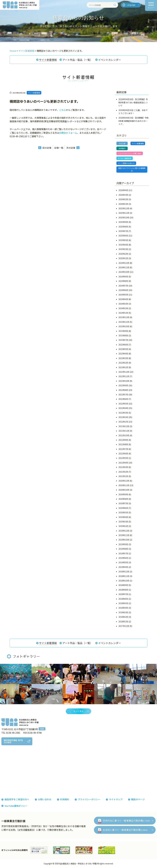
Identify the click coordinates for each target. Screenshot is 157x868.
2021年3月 (123, 467)
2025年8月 (123, 227)
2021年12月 (124, 426)
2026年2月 (123, 199)
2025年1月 (123, 258)
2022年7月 (123, 394)
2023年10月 (124, 326)
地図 (42, 729)
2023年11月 (124, 322)
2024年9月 (123, 276)
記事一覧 (59, 148)
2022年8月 (123, 390)
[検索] (115, 5)
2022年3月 (123, 413)
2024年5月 (123, 295)
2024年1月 (123, 313)
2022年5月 (123, 404)
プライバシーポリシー (89, 799)
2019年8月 (123, 549)
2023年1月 (123, 367)
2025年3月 (123, 249)
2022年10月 (124, 381)
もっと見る (78, 711)
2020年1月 (123, 526)
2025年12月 (124, 208)
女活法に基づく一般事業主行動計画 (125, 830)
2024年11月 (124, 267)
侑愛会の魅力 (70, 761)
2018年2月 (123, 617)
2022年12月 (124, 372)
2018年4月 (123, 608)
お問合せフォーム (68, 133)
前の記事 (47, 148)
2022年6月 (123, 399)
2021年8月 (123, 444)
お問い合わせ (45, 799)
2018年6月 (123, 599)
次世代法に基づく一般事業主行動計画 (126, 820)
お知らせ (114, 761)
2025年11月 (124, 213)
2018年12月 (124, 571)
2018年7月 (123, 594)
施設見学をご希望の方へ (17, 799)
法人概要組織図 (11, 765)
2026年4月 (123, 190)
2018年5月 (123, 603)
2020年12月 (124, 481)
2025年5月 (123, 240)
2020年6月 (123, 508)
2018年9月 (123, 585)
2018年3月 (123, 612)
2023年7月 (123, 340)
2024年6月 (123, 290)
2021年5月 (123, 458)
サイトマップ (116, 799)
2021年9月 (123, 440)
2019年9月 (123, 544)
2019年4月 (123, 567)
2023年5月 (123, 349)
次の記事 (71, 148)
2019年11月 (124, 535)
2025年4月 (123, 245)
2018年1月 (123, 622)
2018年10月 (124, 581)
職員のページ (138, 799)
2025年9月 (123, 222)
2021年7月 (123, 449)
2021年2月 (123, 472)
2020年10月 (124, 490)
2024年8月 (123, 281)
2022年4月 (123, 408)
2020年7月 (123, 503)
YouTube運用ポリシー (16, 806)
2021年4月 (123, 463)
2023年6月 (123, 345)
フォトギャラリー (97, 761)
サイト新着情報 (48, 60)
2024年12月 (124, 263)
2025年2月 (123, 254)
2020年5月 (123, 512)
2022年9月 (123, 385)
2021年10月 (124, 435)
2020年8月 (123, 499)
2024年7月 (123, 286)
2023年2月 (123, 363)
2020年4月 (123, 517)
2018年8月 (123, 590)
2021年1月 (123, 476)
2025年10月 (124, 217)
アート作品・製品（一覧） (77, 60)
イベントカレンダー (110, 60)
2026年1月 (123, 204)
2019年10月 (124, 540)
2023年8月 (123, 335)
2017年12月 (124, 626)
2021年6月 (123, 453)
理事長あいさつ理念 (13, 761)
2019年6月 (123, 558)
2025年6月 (123, 236)
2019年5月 (123, 562)
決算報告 (8, 785)
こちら (62, 110)
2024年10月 (124, 272)
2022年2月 (123, 417)
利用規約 (65, 799)
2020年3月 (123, 522)
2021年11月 (124, 431)
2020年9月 (123, 494)
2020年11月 (124, 485)
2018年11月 (124, 576)
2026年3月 (123, 195)
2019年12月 (124, 531)
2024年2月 (123, 308)
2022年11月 (124, 376)
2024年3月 (123, 304)
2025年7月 (123, 231)
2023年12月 (124, 317)
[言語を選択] (131, 5)
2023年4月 (123, 354)
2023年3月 (123, 358)
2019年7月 (123, 553)
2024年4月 (123, 299)
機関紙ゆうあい (95, 765)
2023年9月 (123, 331)
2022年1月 (123, 422)
